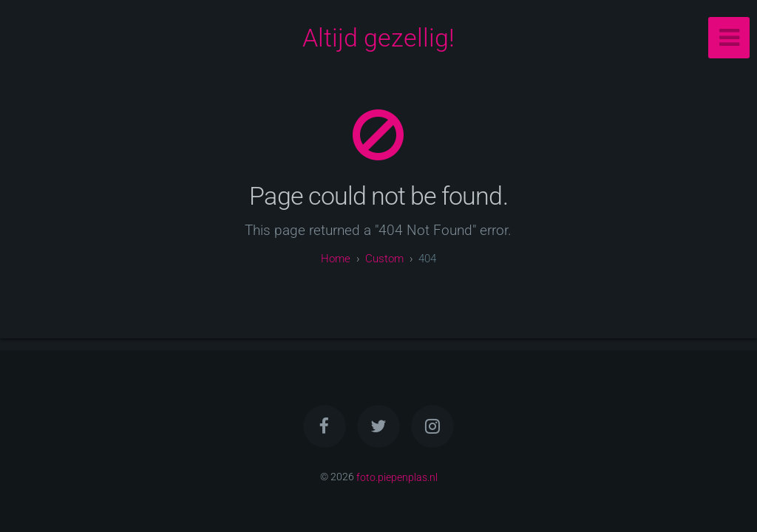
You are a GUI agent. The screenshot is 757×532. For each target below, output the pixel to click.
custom (384, 259)
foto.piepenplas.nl (397, 477)
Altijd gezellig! (378, 38)
